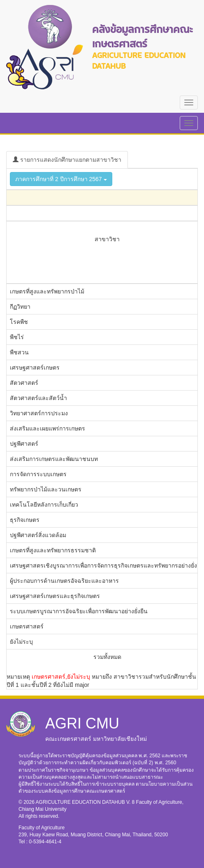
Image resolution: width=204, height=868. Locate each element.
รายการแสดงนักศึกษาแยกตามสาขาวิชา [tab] (67, 160)
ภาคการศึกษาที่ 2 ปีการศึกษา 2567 (61, 179)
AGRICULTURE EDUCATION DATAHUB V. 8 (86, 802)
